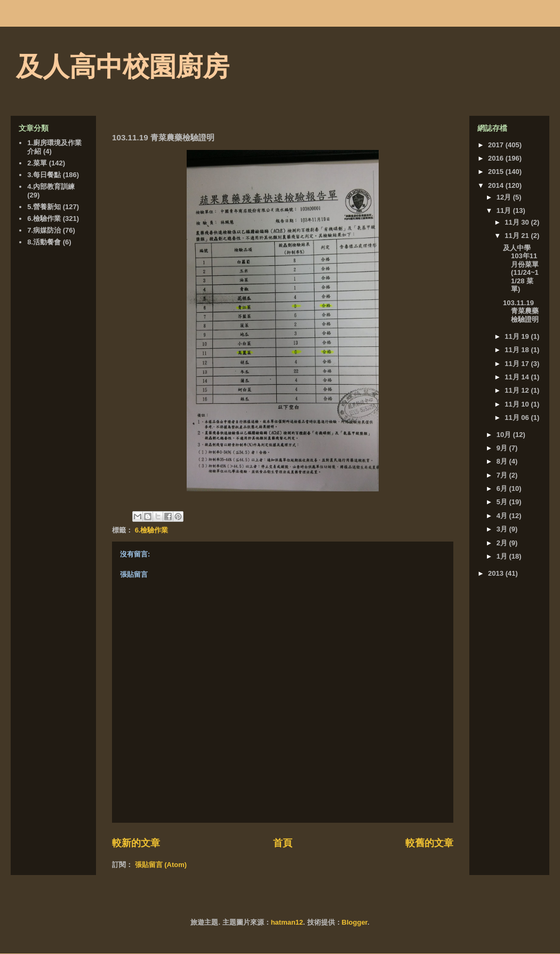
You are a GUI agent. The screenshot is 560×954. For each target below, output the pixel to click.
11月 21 (518, 236)
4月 (503, 516)
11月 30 (518, 222)
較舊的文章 (429, 843)
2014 (497, 185)
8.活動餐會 (44, 242)
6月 (503, 488)
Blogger (355, 922)
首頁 (283, 843)
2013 (497, 573)
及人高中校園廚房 (123, 67)
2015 (497, 172)
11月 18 (518, 350)
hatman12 (287, 922)
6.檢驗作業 (152, 530)
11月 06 (518, 418)
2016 (497, 158)
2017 (497, 145)
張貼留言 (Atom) (161, 865)
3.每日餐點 (44, 175)
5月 (503, 502)
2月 (503, 543)
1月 (503, 556)
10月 (505, 435)
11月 (505, 210)
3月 (503, 529)
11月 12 (518, 390)
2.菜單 (37, 163)
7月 (503, 475)
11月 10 (518, 404)
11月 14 (518, 377)
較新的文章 (136, 843)
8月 (503, 461)
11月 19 (518, 336)
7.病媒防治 (44, 230)
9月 (503, 448)
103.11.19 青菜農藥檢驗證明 (521, 311)
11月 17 (518, 364)
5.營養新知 (44, 207)
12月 (505, 197)
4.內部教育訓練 (51, 186)
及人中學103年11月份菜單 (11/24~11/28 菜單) (521, 269)
